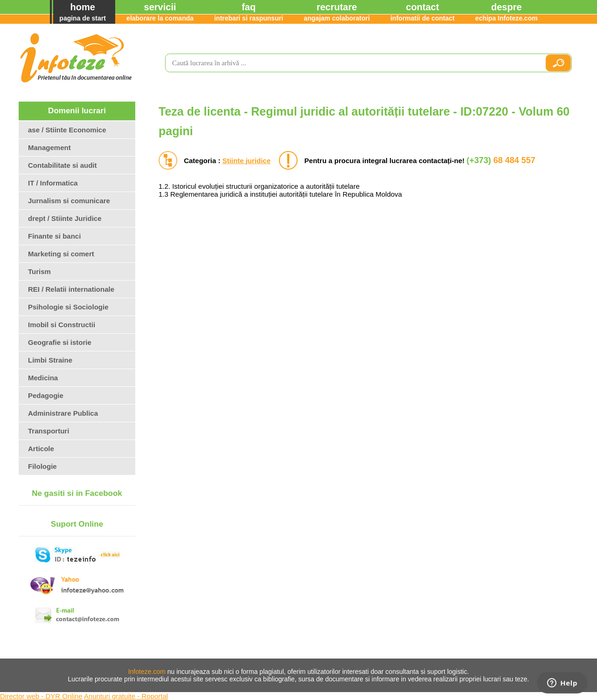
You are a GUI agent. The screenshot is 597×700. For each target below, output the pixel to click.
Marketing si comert (61, 254)
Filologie (42, 466)
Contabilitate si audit (62, 165)
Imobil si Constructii (62, 325)
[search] (351, 63)
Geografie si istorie (60, 342)
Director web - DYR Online (41, 696)
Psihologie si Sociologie (68, 307)
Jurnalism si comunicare (69, 201)
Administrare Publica (63, 413)
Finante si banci (54, 236)
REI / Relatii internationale (71, 289)
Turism (39, 271)
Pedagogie (46, 395)
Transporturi (49, 431)
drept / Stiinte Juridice (65, 218)
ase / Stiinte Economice (67, 130)
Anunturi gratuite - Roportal (126, 696)
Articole (41, 449)
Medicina (43, 378)
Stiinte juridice (246, 161)
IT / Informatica (53, 183)
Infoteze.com (147, 672)
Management (49, 148)
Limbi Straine (50, 360)
